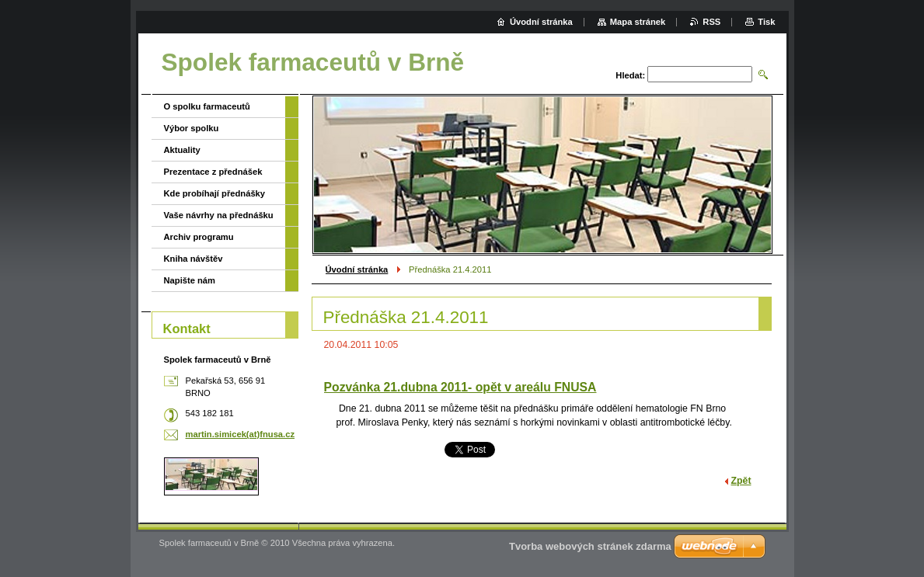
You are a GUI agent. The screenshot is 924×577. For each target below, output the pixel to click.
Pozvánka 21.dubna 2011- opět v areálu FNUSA (460, 387)
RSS (711, 22)
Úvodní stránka (357, 269)
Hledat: (630, 75)
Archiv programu (199, 237)
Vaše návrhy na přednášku (219, 215)
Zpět (741, 481)
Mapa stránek (638, 22)
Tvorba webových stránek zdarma (590, 546)
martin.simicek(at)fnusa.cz (241, 434)
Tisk (766, 22)
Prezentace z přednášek (213, 172)
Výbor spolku (192, 128)
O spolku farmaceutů (207, 106)
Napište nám (190, 280)
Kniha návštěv (194, 259)
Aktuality (182, 150)
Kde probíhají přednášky (215, 193)
